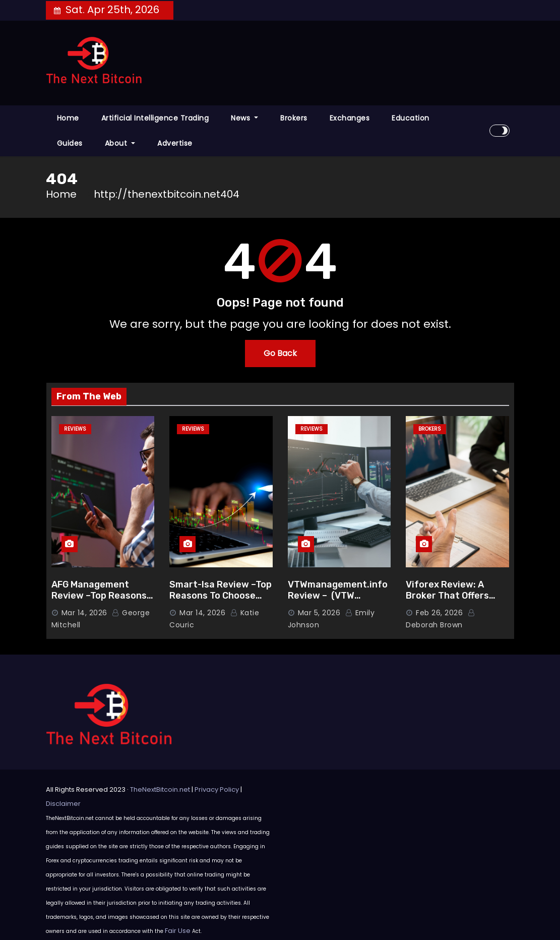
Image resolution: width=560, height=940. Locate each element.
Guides (70, 143)
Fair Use (178, 931)
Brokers (294, 118)
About (120, 143)
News (244, 118)
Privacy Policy (217, 789)
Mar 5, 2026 (319, 613)
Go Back (280, 353)
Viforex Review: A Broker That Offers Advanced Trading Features (447, 602)
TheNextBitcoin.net (160, 789)
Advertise (175, 143)
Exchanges (350, 118)
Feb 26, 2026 (439, 613)
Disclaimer (63, 804)
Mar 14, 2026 (84, 613)
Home (68, 118)
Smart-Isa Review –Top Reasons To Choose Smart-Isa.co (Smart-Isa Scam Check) (221, 602)
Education (411, 118)
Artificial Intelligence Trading (155, 118)
